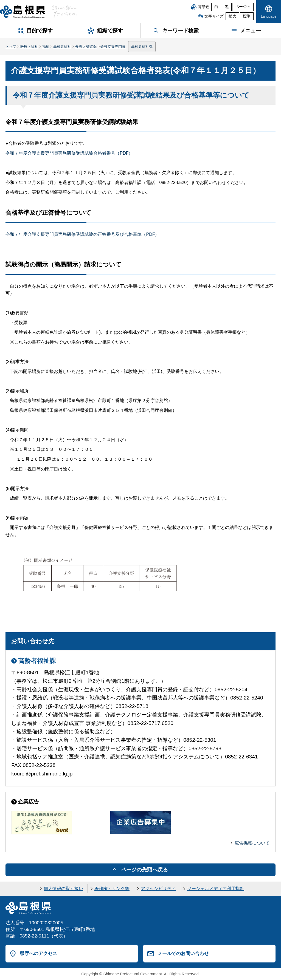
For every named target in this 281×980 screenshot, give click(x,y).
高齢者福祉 (62, 46)
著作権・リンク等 (112, 889)
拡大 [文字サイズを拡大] (232, 16)
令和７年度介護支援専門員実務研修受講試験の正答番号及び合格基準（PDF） (82, 234)
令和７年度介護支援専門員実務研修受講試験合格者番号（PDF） (69, 153)
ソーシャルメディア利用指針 (216, 889)
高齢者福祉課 (142, 46)
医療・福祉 (29, 46)
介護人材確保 (86, 46)
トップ (11, 46)
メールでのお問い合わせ (183, 953)
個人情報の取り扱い (63, 889)
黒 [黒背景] (227, 7)
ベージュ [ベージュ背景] (243, 7)
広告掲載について (252, 843)
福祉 (46, 46)
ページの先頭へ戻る (144, 870)
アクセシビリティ (158, 889)
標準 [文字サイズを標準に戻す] (247, 16)
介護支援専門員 (113, 46)
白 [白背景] (216, 7)
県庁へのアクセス (38, 953)
